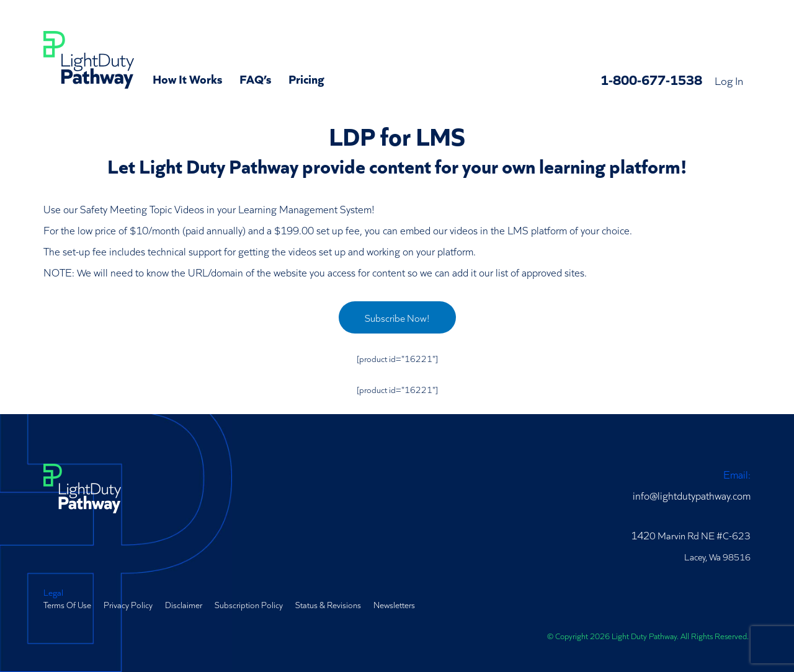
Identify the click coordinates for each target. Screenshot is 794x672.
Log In (729, 80)
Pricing (306, 78)
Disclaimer (184, 604)
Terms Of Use (67, 604)
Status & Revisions (328, 604)
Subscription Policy (249, 604)
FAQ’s (255, 78)
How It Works (187, 78)
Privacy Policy (128, 604)
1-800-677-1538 (651, 79)
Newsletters (394, 604)
